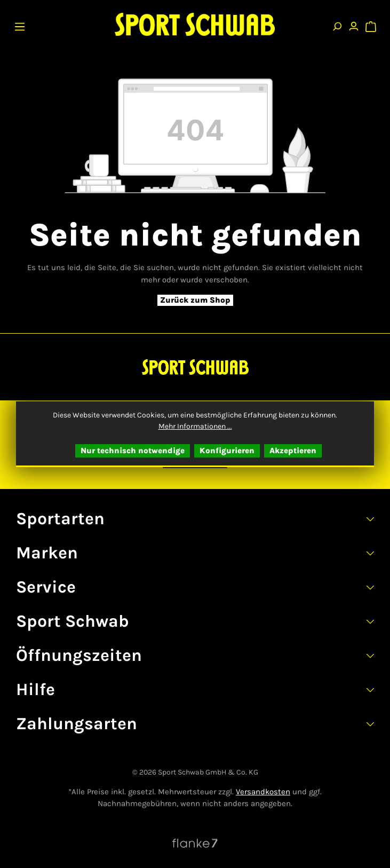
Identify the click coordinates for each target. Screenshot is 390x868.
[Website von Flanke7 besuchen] (195, 843)
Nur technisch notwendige (133, 451)
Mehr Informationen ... (195, 426)
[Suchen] (337, 24)
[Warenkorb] (371, 24)
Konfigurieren (227, 451)
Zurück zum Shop (195, 300)
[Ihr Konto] (354, 24)
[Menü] (20, 24)
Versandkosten (263, 792)
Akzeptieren (293, 451)
